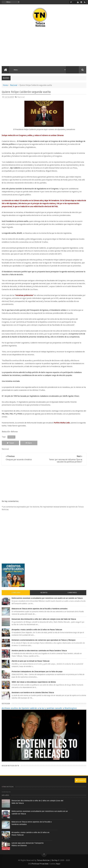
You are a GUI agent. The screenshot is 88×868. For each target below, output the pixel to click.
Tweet (10, 443)
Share (27, 443)
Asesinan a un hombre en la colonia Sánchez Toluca (33, 693)
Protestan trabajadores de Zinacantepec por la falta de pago (37, 672)
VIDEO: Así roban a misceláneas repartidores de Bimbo (34, 682)
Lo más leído (16, 593)
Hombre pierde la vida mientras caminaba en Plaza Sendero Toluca (39, 651)
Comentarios (72, 593)
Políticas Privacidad (40, 864)
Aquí (58, 864)
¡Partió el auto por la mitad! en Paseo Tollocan (31, 661)
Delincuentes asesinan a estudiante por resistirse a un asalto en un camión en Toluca (47, 598)
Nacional (14, 85)
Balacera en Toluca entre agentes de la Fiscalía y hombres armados (40, 609)
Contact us (80, 780)
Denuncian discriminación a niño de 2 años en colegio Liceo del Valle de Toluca (44, 619)
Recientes (44, 593)
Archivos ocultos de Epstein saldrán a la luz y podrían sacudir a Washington (39, 708)
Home (5, 85)
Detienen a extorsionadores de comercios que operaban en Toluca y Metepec (44, 640)
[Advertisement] (22, 47)
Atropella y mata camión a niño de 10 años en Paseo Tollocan (37, 630)
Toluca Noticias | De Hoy (47, 860)
